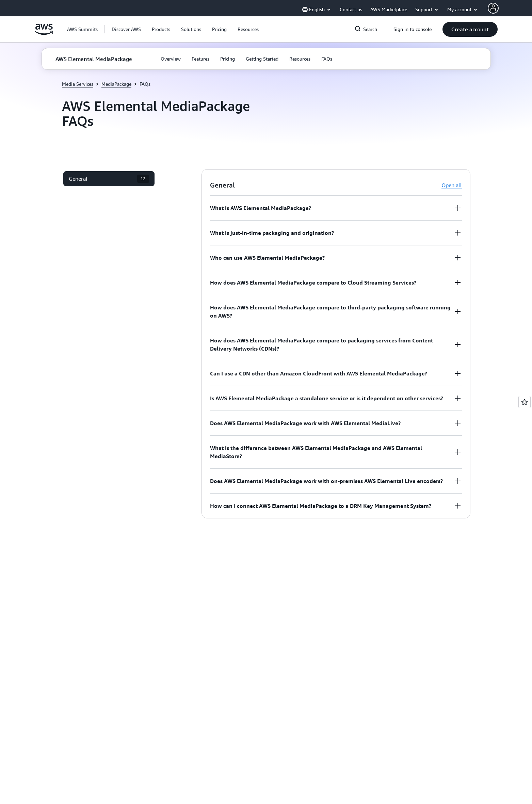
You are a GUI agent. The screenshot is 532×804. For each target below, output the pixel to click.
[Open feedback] (525, 402)
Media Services (78, 84)
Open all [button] (452, 185)
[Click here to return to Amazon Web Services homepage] (44, 33)
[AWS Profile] (493, 8)
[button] (126, 29)
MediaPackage (116, 84)
